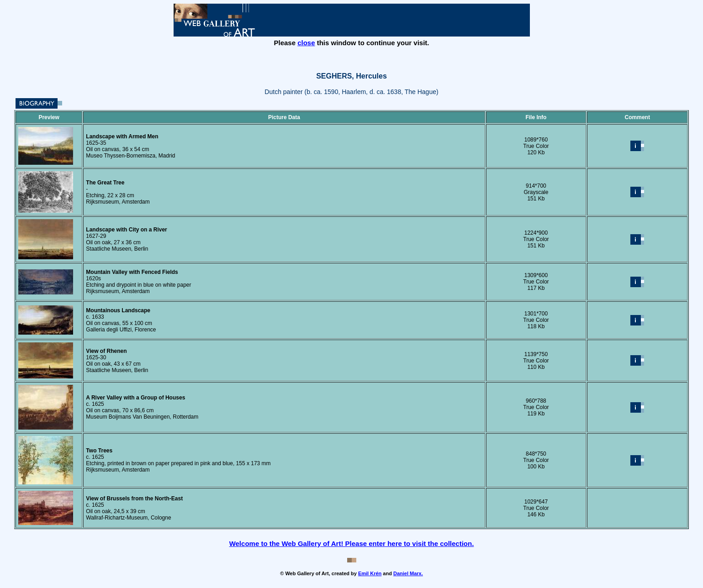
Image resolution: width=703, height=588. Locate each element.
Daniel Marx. (408, 573)
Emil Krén (370, 573)
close (306, 43)
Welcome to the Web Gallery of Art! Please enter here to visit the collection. (352, 543)
